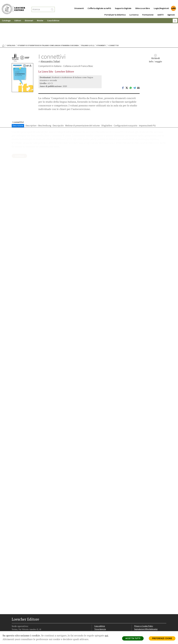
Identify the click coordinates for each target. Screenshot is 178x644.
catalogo (11, 20)
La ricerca (134, 10)
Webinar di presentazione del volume (82, 100)
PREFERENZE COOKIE (162, 638)
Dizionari (29, 15)
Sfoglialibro (107, 100)
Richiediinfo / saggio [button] (156, 33)
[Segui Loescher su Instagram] (19, 625)
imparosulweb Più (147, 100)
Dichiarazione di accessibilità (146, 616)
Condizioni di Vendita (143, 610)
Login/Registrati (161, 3)
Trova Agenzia (100, 604)
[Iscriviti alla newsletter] (34, 625)
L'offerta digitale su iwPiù (99, 3)
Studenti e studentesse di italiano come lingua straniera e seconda (48, 20)
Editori (18, 15)
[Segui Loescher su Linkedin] (24, 625)
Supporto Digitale (123, 3)
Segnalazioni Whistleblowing (146, 604)
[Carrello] (175, 16)
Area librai (98, 607)
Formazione (148, 10)
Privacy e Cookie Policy (144, 601)
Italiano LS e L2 (88, 20)
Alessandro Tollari (50, 36)
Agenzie (171, 10)
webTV (160, 10)
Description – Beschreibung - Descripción (45, 100)
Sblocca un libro (143, 3)
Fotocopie (139, 613)
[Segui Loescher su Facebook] (14, 625)
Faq (96, 610)
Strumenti (79, 3)
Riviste (40, 15)
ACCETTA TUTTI (133, 638)
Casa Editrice (53, 15)
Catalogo (6, 15)
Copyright (138, 607)
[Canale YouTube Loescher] (29, 625)
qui (106, 636)
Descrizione (18, 100)
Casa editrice (100, 601)
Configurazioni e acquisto (126, 100)
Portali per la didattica (115, 10)
